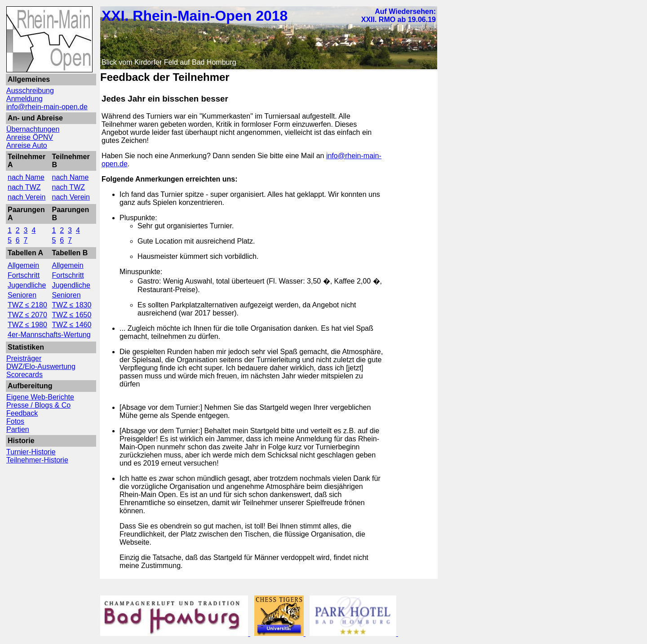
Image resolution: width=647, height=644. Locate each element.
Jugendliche (27, 285)
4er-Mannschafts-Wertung (49, 335)
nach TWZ (24, 187)
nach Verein (27, 197)
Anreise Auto (27, 145)
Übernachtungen (33, 129)
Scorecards (24, 375)
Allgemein (23, 265)
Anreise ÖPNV (30, 137)
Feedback (22, 413)
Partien (18, 429)
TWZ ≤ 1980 (27, 325)
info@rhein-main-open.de (47, 107)
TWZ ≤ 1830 (72, 305)
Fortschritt (24, 275)
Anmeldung (24, 99)
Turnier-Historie (31, 452)
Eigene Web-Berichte (40, 397)
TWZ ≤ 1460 (72, 325)
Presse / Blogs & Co (38, 405)
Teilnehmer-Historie (37, 460)
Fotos (15, 421)
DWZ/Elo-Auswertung (41, 366)
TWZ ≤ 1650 (72, 315)
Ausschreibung (30, 91)
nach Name (26, 177)
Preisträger (24, 358)
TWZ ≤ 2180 (27, 305)
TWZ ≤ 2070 (27, 315)
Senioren (22, 295)
